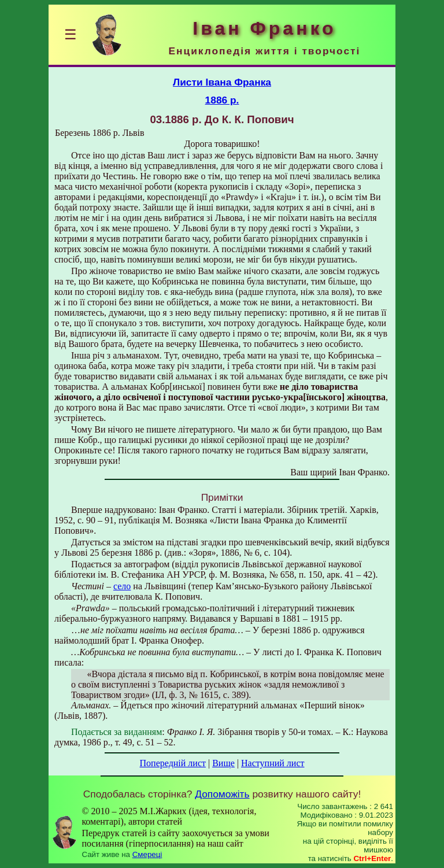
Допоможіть (222, 794)
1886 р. (222, 100)
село (122, 586)
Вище (223, 763)
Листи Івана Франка (222, 82)
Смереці (147, 854)
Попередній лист (173, 763)
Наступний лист (273, 763)
